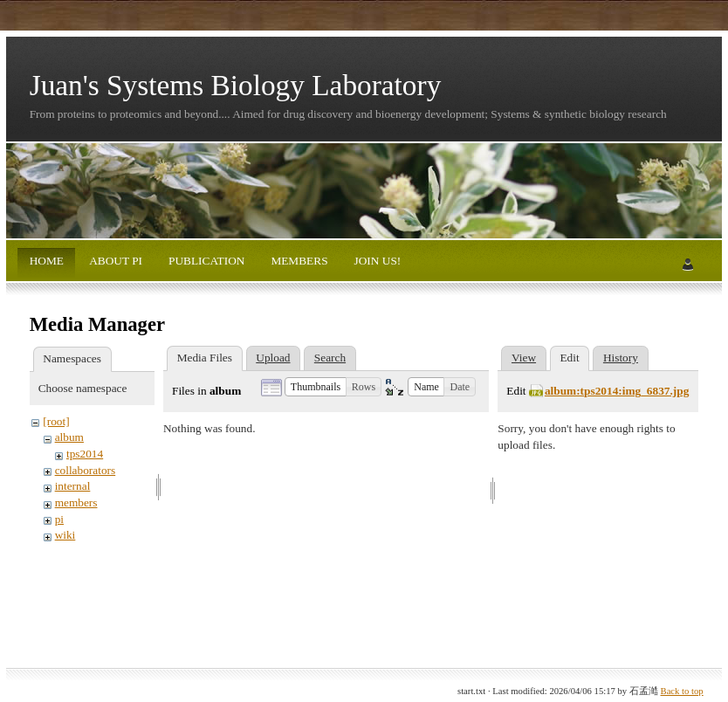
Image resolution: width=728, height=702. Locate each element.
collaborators (86, 470)
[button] (316, 387)
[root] (56, 421)
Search (330, 358)
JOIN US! (376, 261)
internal (73, 486)
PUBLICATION (206, 261)
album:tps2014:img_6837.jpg (617, 391)
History (621, 358)
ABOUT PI (115, 261)
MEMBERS (298, 261)
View (524, 358)
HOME (47, 261)
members (76, 502)
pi (59, 519)
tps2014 (85, 454)
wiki (65, 535)
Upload (273, 358)
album (69, 437)
